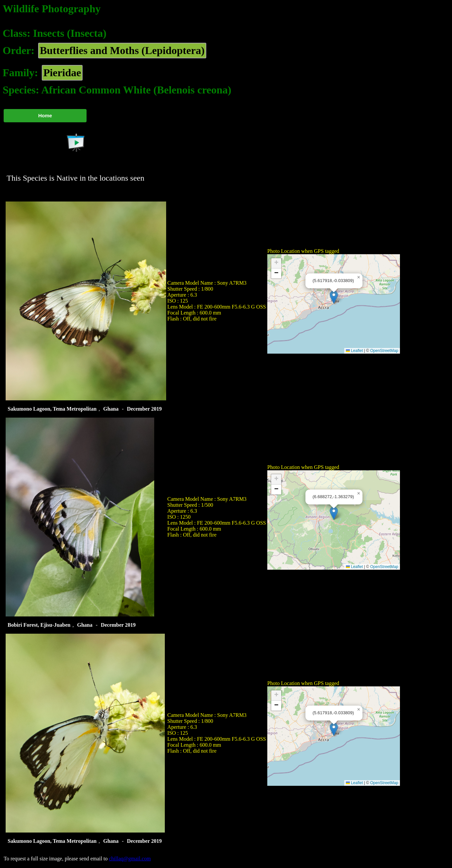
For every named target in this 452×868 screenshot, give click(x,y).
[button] (334, 297)
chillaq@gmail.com (130, 859)
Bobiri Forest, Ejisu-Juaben (39, 625)
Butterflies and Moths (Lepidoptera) (122, 50)
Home (45, 116)
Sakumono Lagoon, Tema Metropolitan (52, 409)
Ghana (111, 409)
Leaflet (354, 351)
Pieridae (62, 73)
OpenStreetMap (384, 351)
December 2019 (144, 409)
